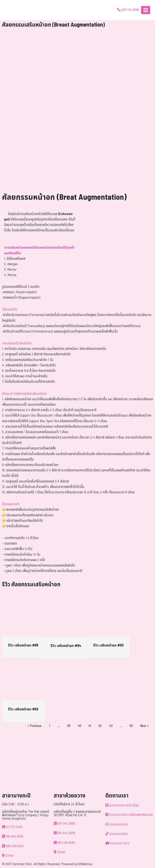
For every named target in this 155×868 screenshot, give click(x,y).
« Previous (34, 726)
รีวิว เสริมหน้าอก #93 (108, 645)
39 (69, 726)
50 (131, 726)
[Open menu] (146, 10)
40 (79, 726)
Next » (145, 726)
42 (100, 726)
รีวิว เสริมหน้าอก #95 (23, 645)
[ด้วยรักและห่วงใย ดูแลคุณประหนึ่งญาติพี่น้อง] (15, 10)
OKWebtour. (85, 864)
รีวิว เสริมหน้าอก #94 (66, 646)
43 (111, 726)
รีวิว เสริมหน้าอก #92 (23, 709)
